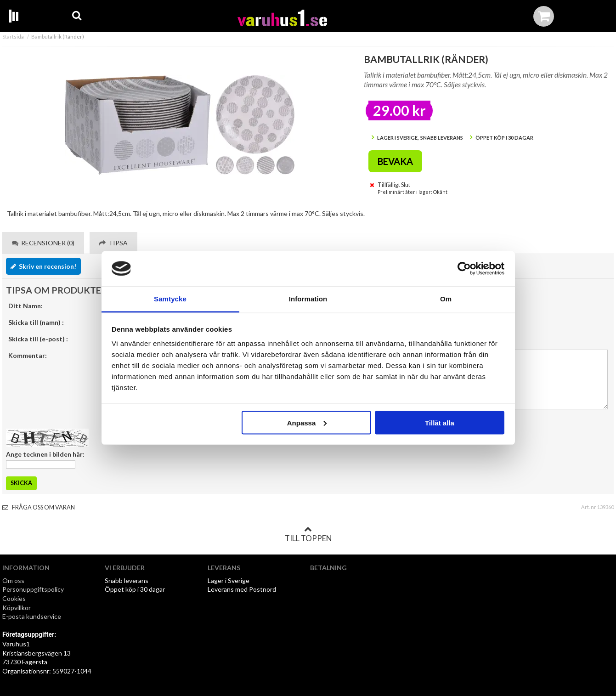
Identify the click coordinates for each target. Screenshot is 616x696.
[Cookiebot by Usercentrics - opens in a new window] (464, 269)
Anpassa (307, 422)
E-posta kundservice (32, 616)
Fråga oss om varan (39, 507)
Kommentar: (28, 355)
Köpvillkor (17, 608)
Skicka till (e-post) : (38, 339)
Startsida (13, 37)
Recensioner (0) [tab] (43, 243)
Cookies (14, 598)
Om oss (13, 580)
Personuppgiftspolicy (33, 589)
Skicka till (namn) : (36, 322)
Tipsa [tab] (113, 243)
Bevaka (395, 161)
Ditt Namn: (25, 306)
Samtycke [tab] (170, 299)
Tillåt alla (440, 422)
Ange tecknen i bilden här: (45, 454)
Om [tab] (446, 299)
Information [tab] (308, 299)
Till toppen (308, 534)
